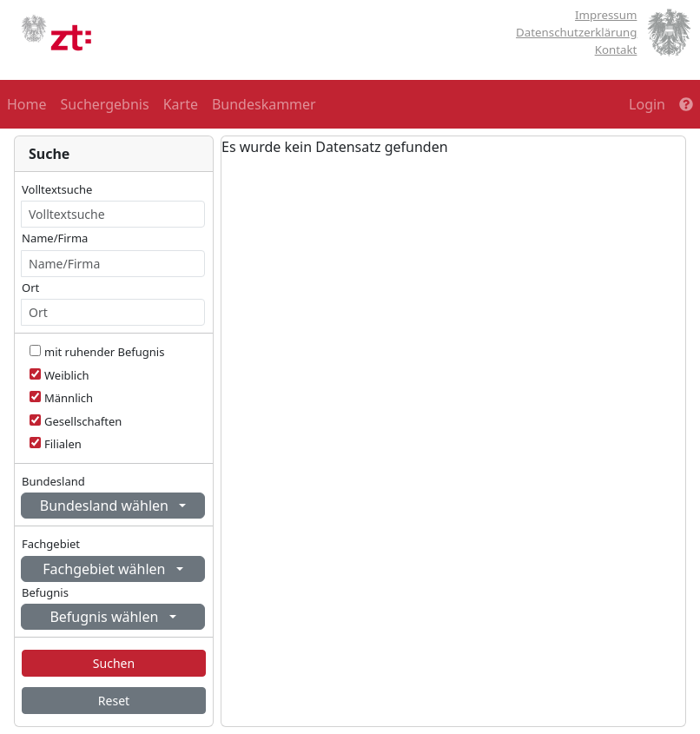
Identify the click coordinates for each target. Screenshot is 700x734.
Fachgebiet (51, 544)
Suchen (114, 663)
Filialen (63, 444)
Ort (30, 288)
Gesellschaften (83, 421)
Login (647, 104)
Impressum (606, 15)
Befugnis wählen (106, 617)
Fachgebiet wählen (106, 569)
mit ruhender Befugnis (104, 352)
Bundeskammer (264, 104)
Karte (181, 104)
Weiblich (67, 375)
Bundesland (53, 481)
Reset (114, 701)
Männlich (69, 398)
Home (27, 104)
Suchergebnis (105, 104)
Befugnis (45, 592)
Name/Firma (55, 238)
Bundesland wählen (106, 506)
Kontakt (616, 50)
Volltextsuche (57, 189)
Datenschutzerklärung (576, 32)
